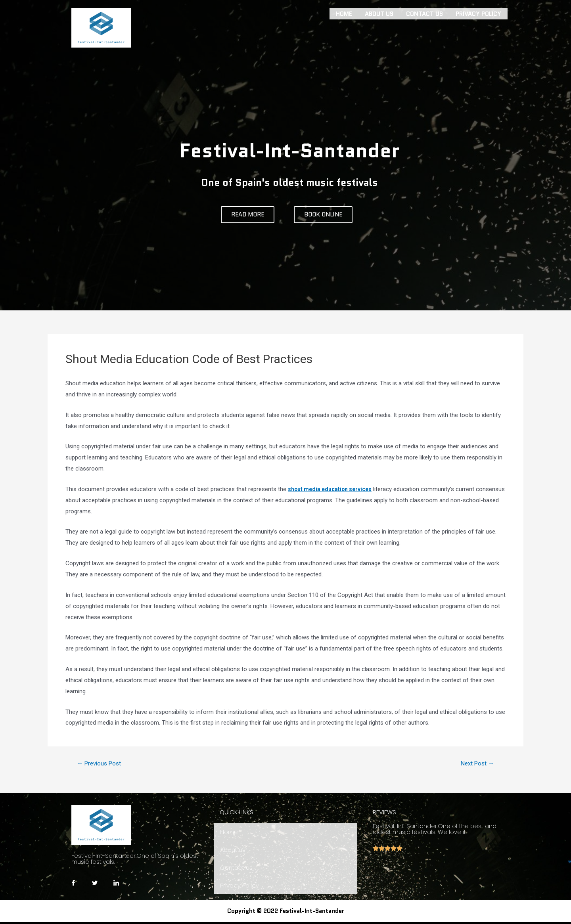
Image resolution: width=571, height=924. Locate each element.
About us (379, 13)
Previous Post (102, 763)
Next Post (475, 763)
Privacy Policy (478, 13)
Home (344, 13)
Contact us (424, 13)
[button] (248, 215)
